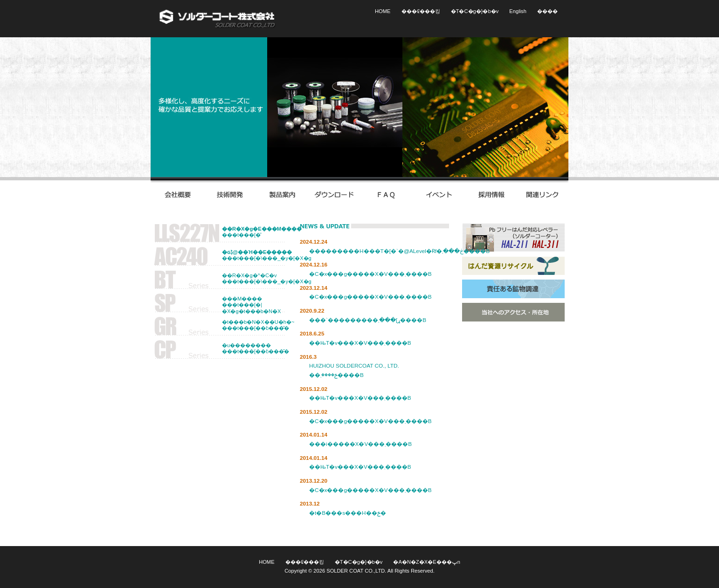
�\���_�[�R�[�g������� (217, 19)
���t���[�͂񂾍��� (256, 232)
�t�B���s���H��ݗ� (348, 513)
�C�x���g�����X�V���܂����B (370, 274)
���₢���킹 (421, 11)
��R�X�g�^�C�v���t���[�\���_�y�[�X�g (256, 278)
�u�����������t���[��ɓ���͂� (256, 348)
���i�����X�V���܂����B (360, 444)
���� (547, 11)
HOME (383, 11)
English (518, 11)
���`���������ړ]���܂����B (368, 320)
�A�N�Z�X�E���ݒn (426, 562)
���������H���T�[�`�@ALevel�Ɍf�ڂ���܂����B (399, 251)
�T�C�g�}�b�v (475, 11)
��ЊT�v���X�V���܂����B (360, 343)
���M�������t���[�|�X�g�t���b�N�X (251, 305)
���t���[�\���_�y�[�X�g (256, 255)
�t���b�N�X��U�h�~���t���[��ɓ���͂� (256, 325)
